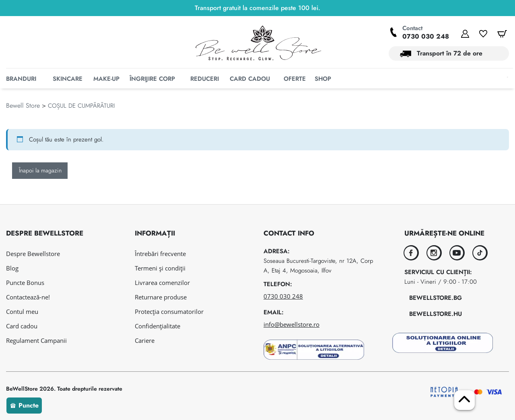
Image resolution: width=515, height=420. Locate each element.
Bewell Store (23, 118)
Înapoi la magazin (40, 183)
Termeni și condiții (160, 268)
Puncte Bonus (25, 283)
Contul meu (22, 311)
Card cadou (22, 326)
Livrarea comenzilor (162, 283)
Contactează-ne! (28, 297)
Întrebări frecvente (160, 254)
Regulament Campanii (36, 340)
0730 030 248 (426, 36)
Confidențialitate (158, 326)
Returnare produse (161, 297)
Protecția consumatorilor (169, 311)
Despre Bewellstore (33, 254)
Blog (12, 268)
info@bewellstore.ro (291, 324)
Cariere (145, 340)
